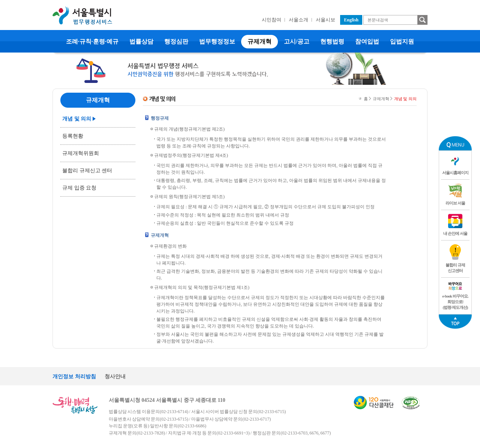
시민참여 (271, 20)
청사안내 (115, 377)
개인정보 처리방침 (74, 377)
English (351, 20)
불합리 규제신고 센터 (87, 171)
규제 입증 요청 (79, 188)
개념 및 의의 (77, 119)
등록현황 (73, 136)
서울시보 (325, 20)
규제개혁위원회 (81, 153)
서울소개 (298, 20)
